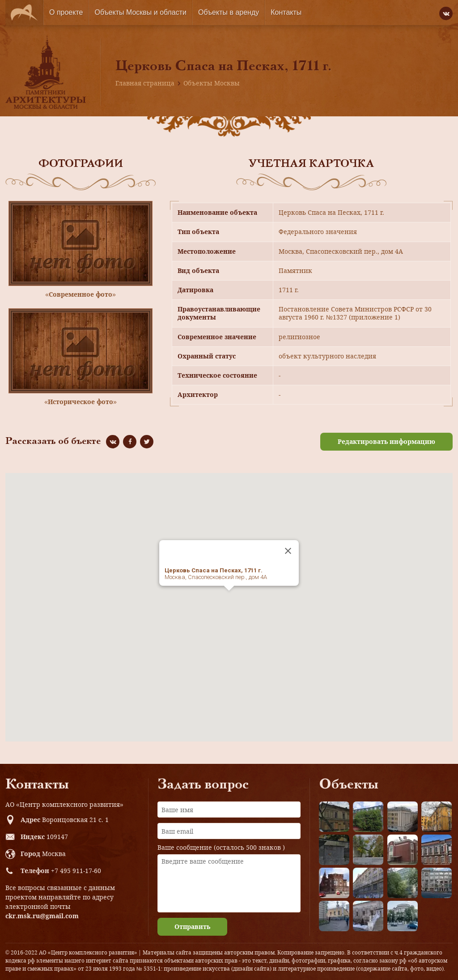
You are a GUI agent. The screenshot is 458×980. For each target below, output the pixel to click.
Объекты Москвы (212, 83)
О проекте (66, 12)
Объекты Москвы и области (140, 12)
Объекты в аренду (229, 12)
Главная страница (145, 83)
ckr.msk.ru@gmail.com (42, 916)
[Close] (288, 551)
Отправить (192, 927)
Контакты (286, 12)
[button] (229, 599)
